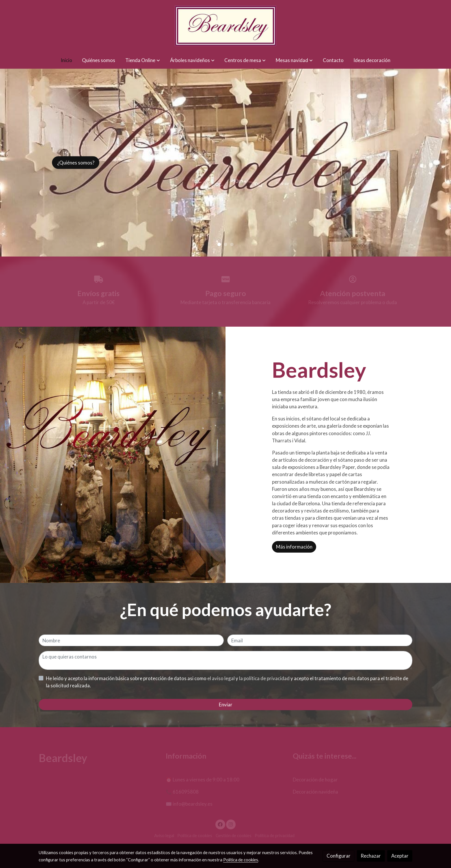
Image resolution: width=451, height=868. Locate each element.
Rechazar (371, 856)
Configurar (339, 856)
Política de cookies (241, 860)
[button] (143, 60)
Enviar (226, 705)
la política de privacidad (265, 678)
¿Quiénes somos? (76, 163)
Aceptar (400, 856)
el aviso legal (221, 678)
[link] (225, 26)
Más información (294, 547)
